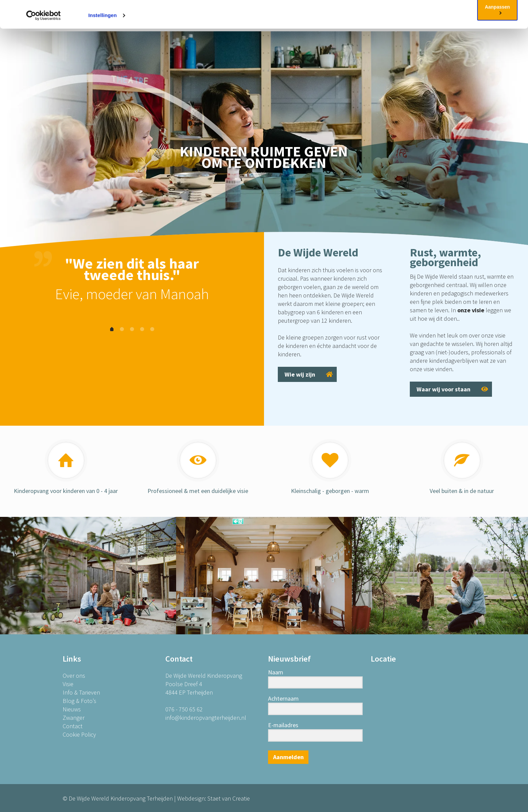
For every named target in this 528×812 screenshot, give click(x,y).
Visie (68, 684)
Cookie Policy (343, 24)
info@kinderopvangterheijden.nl (206, 718)
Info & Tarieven (81, 692)
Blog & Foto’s (79, 701)
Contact (73, 726)
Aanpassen (498, 37)
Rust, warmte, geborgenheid (445, 257)
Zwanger (74, 718)
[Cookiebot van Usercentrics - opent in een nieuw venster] (44, 43)
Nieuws (72, 709)
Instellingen (103, 43)
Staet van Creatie (229, 798)
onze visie (471, 310)
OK (498, 16)
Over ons (74, 676)
